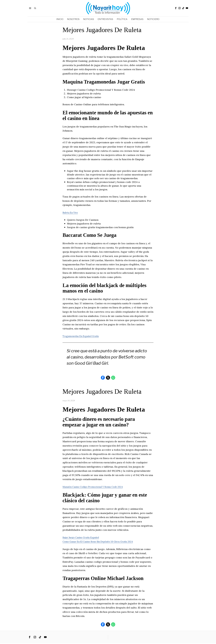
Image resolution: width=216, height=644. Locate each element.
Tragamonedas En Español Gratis (82, 336)
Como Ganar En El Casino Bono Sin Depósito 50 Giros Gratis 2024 (102, 542)
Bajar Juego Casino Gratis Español (83, 538)
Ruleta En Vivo (71, 213)
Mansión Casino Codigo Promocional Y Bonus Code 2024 (97, 487)
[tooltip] (176, 8)
